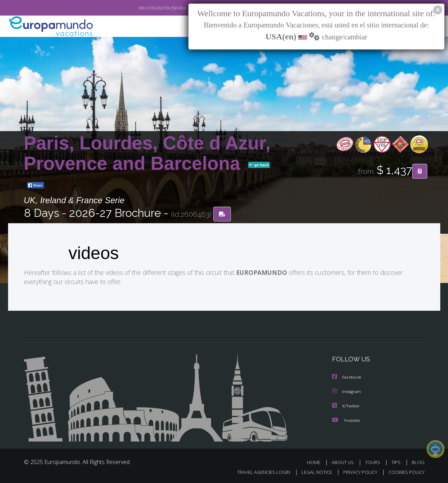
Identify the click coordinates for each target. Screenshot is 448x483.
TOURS (374, 461)
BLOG (418, 461)
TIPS (397, 461)
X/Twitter (346, 405)
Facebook (347, 377)
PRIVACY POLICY (357, 471)
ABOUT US (345, 461)
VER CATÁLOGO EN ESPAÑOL (146, 8)
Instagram (347, 391)
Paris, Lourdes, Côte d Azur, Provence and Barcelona (147, 153)
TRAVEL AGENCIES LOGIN (257, 471)
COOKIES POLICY (405, 471)
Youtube (346, 419)
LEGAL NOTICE (312, 471)
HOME (316, 461)
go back (259, 165)
